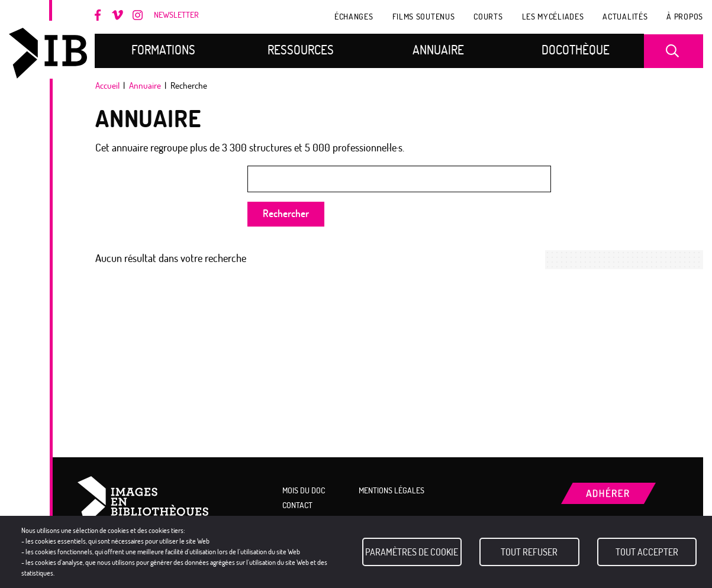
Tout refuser (529, 552)
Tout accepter (647, 552)
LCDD (76, 218)
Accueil (107, 85)
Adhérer (268, 18)
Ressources (301, 50)
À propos (685, 16)
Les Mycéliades (553, 16)
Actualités (625, 16)
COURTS (488, 16)
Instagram (138, 15)
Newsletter (176, 15)
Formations (163, 50)
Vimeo (117, 16)
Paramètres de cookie (412, 552)
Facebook (100, 15)
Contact (297, 505)
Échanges (354, 16)
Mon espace (76, 300)
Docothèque (576, 50)
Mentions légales (392, 490)
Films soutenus (424, 16)
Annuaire (438, 50)
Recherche (675, 51)
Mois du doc (76, 131)
